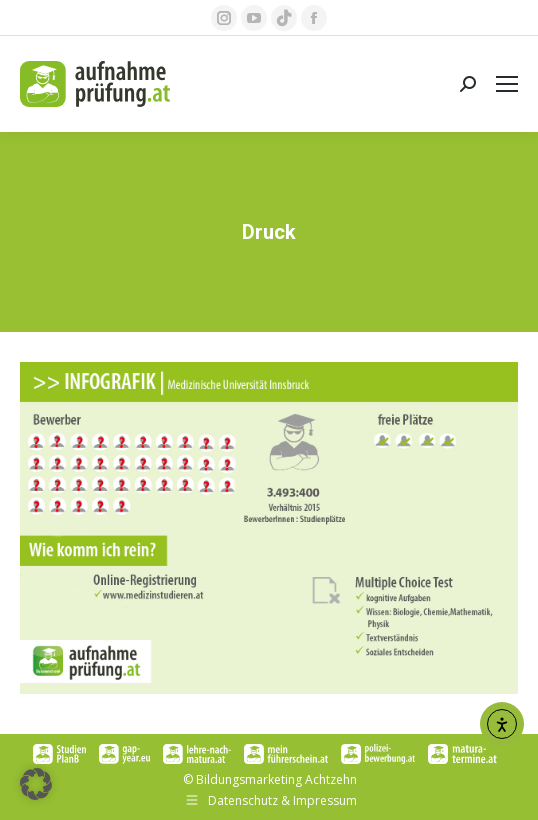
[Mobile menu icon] (507, 84)
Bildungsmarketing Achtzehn (276, 779)
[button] (36, 784)
